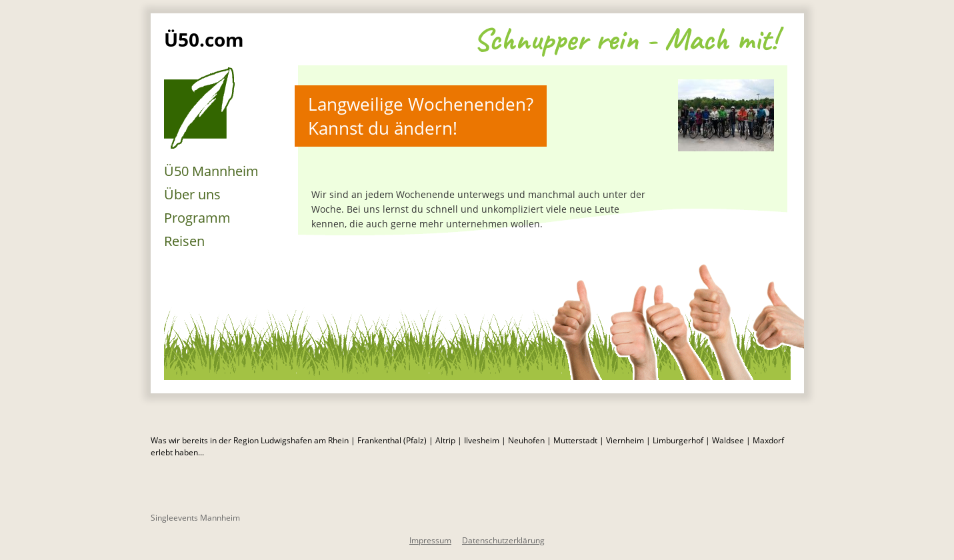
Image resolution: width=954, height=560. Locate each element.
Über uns (192, 194)
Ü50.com (204, 39)
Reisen (184, 241)
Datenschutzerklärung (503, 540)
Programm (197, 218)
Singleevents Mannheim (195, 518)
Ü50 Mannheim (211, 171)
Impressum (430, 540)
